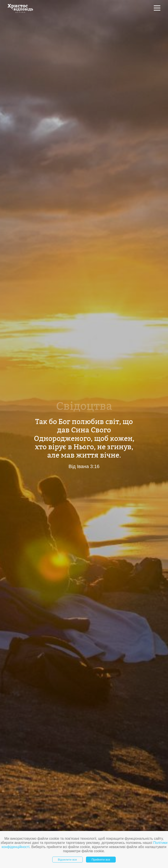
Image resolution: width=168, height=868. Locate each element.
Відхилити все (67, 860)
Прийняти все (101, 860)
